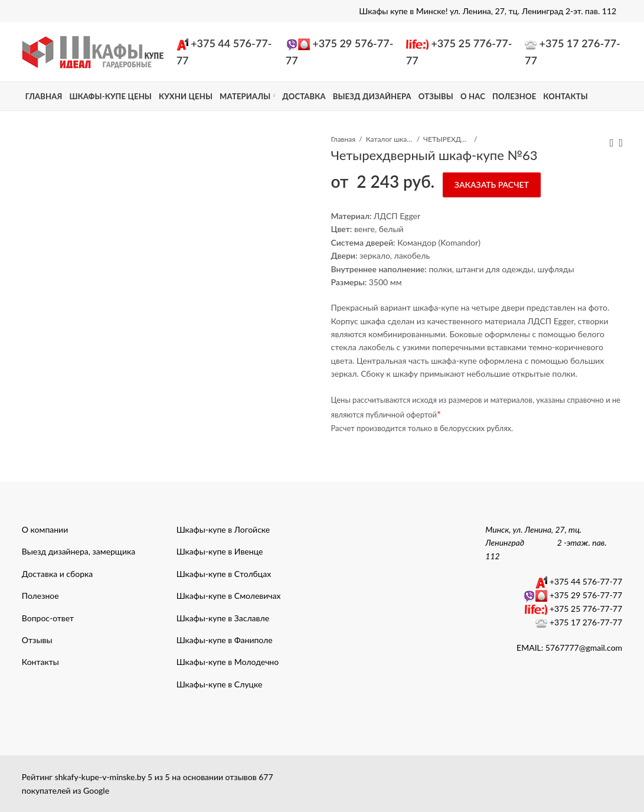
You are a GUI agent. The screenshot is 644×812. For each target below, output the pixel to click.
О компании (45, 529)
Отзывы (37, 640)
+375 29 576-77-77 (586, 595)
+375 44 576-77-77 (586, 581)
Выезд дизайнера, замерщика (79, 551)
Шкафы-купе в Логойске (223, 529)
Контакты (40, 662)
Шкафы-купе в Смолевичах (229, 596)
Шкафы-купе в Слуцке (220, 684)
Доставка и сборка (57, 574)
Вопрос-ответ (48, 618)
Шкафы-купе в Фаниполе (225, 640)
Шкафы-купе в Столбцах (224, 574)
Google (96, 790)
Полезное (40, 596)
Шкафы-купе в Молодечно (228, 662)
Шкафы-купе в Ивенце (220, 551)
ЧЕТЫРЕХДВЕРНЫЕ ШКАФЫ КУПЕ (447, 139)
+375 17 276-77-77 (586, 622)
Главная (343, 139)
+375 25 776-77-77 (586, 609)
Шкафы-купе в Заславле (223, 618)
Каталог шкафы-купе (390, 139)
